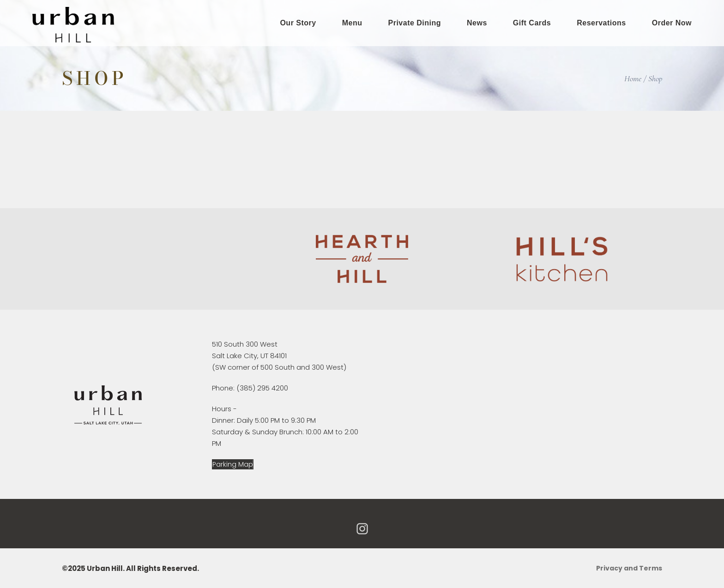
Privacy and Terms (629, 568)
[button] (233, 464)
